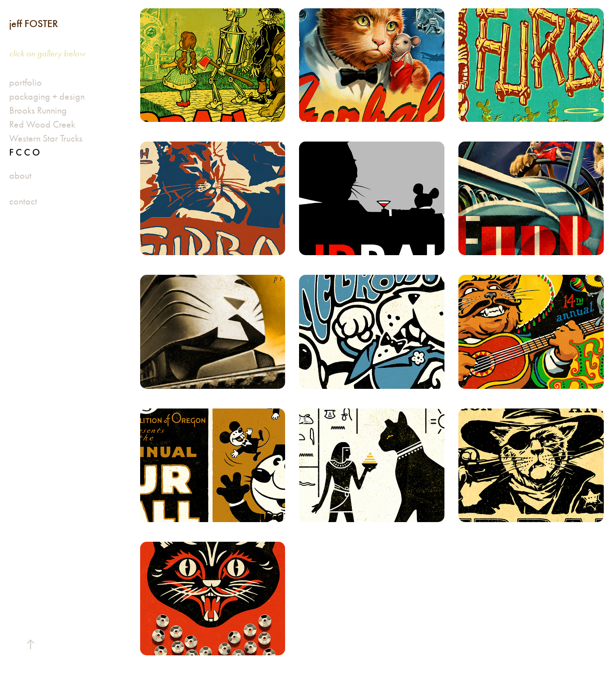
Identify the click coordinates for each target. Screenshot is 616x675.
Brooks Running (38, 111)
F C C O (24, 152)
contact (23, 201)
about (20, 176)
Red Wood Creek (42, 125)
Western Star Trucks (46, 138)
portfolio (26, 83)
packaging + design (47, 97)
